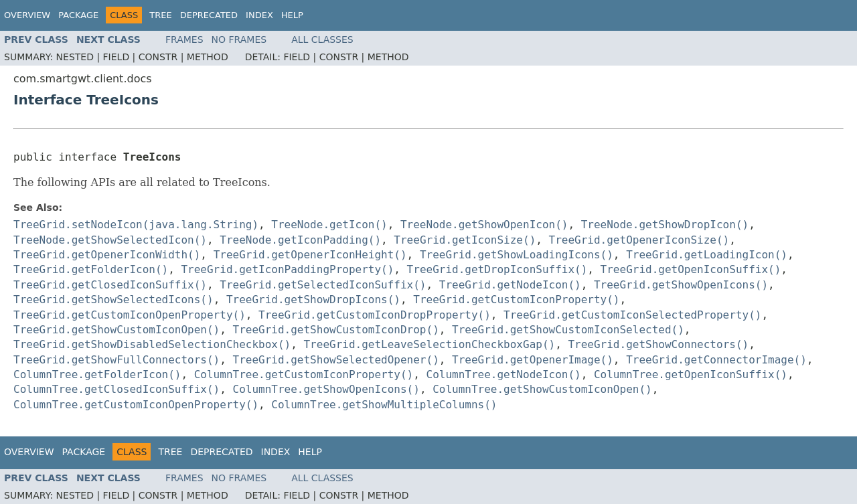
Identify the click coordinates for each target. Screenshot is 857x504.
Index (259, 15)
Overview (27, 15)
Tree (160, 15)
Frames (184, 39)
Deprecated (209, 15)
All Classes (322, 39)
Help (292, 15)
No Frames (239, 39)
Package (78, 15)
